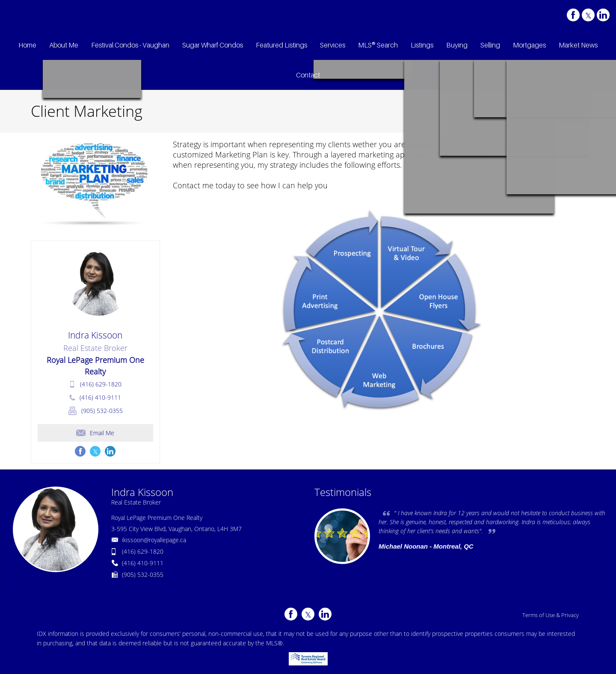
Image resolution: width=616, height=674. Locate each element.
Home (525, 112)
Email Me (95, 433)
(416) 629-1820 (101, 384)
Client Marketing (561, 112)
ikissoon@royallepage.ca (154, 540)
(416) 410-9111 (100, 397)
